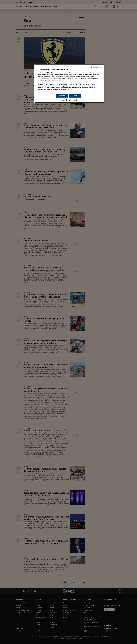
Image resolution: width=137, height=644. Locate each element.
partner (93, 84)
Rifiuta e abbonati (97, 67)
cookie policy (65, 78)
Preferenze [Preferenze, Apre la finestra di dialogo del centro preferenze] (62, 96)
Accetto (75, 96)
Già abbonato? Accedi (69, 100)
